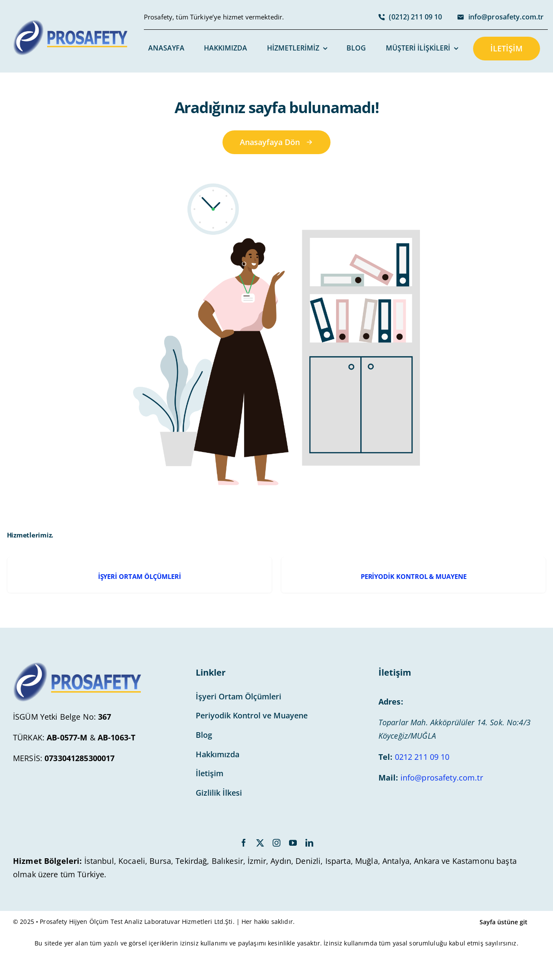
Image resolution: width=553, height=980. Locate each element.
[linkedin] (309, 843)
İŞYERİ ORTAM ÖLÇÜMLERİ (140, 576)
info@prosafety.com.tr (442, 778)
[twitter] (260, 843)
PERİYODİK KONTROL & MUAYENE (414, 576)
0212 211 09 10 (422, 757)
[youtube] (293, 843)
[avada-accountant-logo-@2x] (71, 24)
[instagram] (276, 843)
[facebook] (244, 843)
